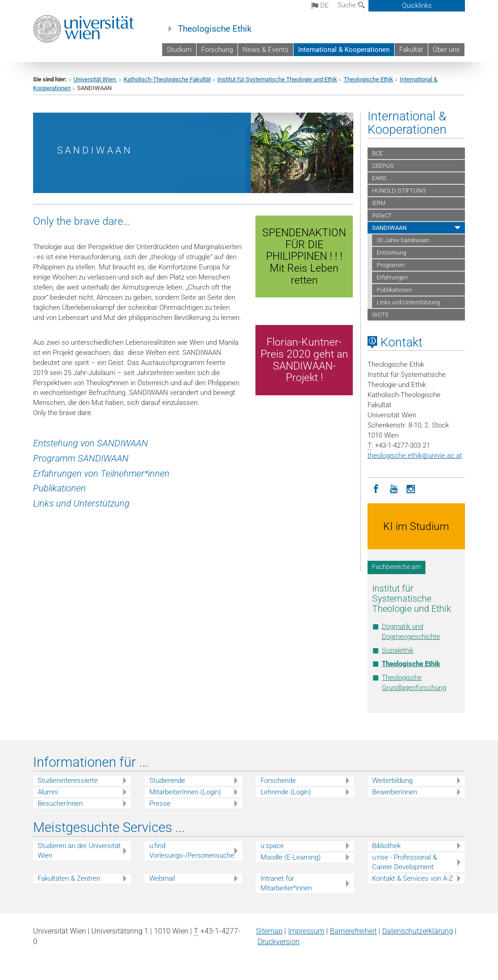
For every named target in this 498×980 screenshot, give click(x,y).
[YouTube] (394, 488)
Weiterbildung (392, 781)
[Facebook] (376, 488)
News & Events (266, 50)
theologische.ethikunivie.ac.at (415, 456)
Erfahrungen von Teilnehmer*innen (101, 473)
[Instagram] (411, 488)
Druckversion (279, 942)
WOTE (380, 315)
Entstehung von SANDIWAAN (92, 443)
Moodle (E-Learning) (291, 857)
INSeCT (382, 215)
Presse (160, 803)
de (320, 6)
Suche (351, 5)
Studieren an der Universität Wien (79, 851)
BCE (377, 153)
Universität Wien (95, 79)
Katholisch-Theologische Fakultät (167, 79)
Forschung (217, 50)
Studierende (167, 781)
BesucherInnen (60, 803)
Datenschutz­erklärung (418, 931)
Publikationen (59, 488)
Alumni (48, 792)
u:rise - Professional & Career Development (405, 862)
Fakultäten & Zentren (69, 878)
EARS (379, 178)
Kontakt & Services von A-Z (413, 878)
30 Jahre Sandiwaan (403, 240)
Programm (391, 265)
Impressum (306, 931)
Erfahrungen (392, 277)
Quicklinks (417, 6)
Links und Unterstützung (81, 503)
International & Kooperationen (344, 50)
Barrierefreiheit (353, 931)
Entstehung (391, 253)
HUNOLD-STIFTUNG (399, 191)
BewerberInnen (395, 792)
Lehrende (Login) (286, 792)
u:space (272, 846)
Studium (179, 50)
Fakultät (411, 50)
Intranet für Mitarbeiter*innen (286, 883)
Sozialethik (398, 650)
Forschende (278, 781)
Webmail (162, 878)
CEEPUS (383, 166)
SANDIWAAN (389, 228)
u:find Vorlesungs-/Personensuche (192, 851)
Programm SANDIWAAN (81, 458)
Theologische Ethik (215, 29)
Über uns (446, 50)
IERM (379, 203)
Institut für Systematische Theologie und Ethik (277, 79)
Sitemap (269, 931)
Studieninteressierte (68, 781)
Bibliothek (386, 846)
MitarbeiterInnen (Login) (185, 792)
